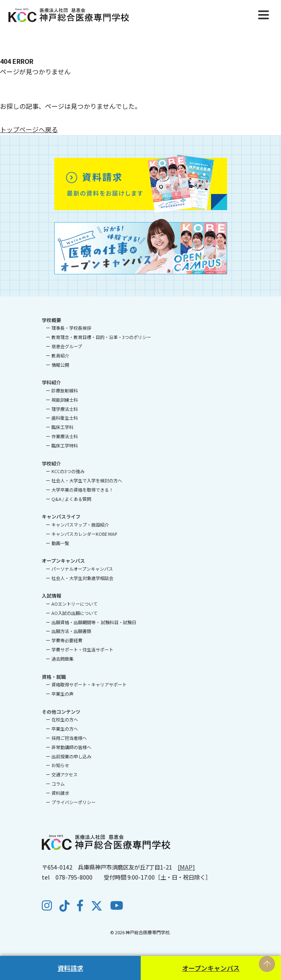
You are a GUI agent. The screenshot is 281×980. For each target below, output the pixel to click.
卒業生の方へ (65, 729)
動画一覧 (60, 543)
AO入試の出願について (75, 613)
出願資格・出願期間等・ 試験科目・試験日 (94, 622)
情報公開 (60, 365)
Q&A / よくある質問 (71, 499)
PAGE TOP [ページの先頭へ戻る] (267, 964)
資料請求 (70, 968)
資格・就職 (54, 677)
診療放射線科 (65, 390)
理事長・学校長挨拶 (71, 328)
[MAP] (186, 867)
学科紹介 (51, 382)
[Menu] (264, 14)
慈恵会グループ (67, 346)
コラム (58, 784)
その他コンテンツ (61, 712)
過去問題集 (63, 659)
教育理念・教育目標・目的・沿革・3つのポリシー (101, 337)
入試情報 (51, 595)
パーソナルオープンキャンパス (82, 569)
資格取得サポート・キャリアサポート (89, 684)
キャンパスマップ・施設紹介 (80, 525)
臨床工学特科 (65, 445)
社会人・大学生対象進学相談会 (82, 578)
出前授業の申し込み (71, 756)
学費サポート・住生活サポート (82, 649)
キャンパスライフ (61, 516)
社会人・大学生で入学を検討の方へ (87, 480)
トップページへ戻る (29, 129)
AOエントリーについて (75, 604)
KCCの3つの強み (68, 471)
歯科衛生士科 (65, 418)
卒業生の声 (63, 694)
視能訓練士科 (65, 400)
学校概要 (51, 320)
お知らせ (60, 765)
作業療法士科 (65, 436)
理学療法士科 (65, 409)
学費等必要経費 (67, 640)
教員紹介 (60, 355)
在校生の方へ (65, 719)
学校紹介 (51, 463)
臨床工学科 (63, 427)
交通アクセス (65, 774)
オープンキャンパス (211, 968)
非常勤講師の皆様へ (71, 747)
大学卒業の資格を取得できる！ (82, 490)
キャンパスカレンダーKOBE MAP (84, 534)
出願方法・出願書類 (71, 631)
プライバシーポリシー (74, 802)
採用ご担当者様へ (69, 738)
